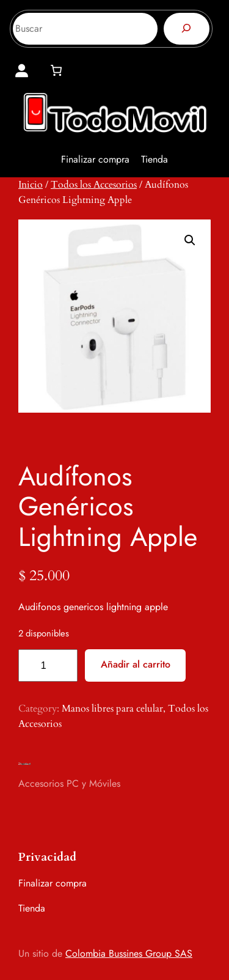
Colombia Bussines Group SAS (129, 953)
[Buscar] (187, 29)
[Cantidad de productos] (48, 665)
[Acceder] (22, 71)
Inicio (31, 185)
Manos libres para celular (112, 709)
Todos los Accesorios (94, 185)
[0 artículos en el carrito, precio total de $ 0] (56, 70)
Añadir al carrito (136, 664)
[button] (190, 240)
